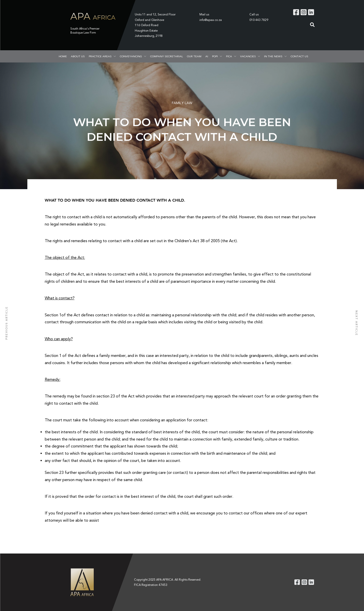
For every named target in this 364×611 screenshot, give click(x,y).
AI (207, 56)
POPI (215, 56)
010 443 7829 (259, 20)
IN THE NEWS (273, 56)
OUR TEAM (194, 56)
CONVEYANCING (131, 56)
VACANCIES (248, 56)
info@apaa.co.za (211, 20)
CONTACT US (299, 56)
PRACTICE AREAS (100, 56)
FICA (229, 56)
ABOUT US (78, 56)
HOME (63, 56)
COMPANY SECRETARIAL (167, 56)
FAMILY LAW (182, 103)
